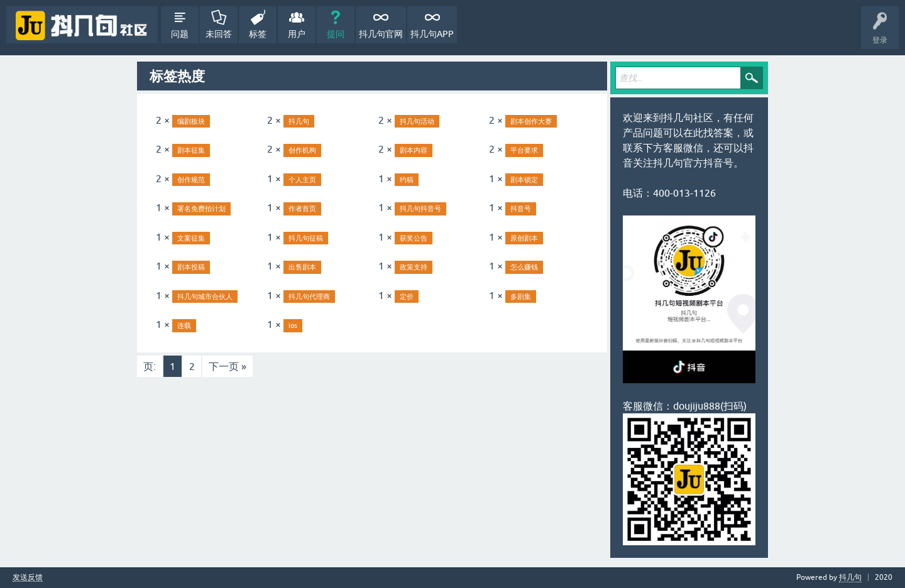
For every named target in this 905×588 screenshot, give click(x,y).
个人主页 (302, 180)
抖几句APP (432, 34)
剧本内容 (414, 150)
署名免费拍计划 (201, 209)
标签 (258, 34)
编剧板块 (191, 121)
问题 (180, 34)
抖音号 (521, 209)
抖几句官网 (381, 34)
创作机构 (302, 150)
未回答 (219, 34)
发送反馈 (28, 578)
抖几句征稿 (306, 238)
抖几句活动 (417, 121)
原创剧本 (524, 238)
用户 (297, 34)
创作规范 (191, 180)
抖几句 (299, 121)
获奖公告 (414, 238)
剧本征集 (191, 150)
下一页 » (228, 366)
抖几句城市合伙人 (205, 297)
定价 (407, 297)
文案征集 (191, 238)
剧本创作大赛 (531, 121)
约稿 (407, 180)
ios (293, 325)
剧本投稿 (191, 267)
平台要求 (524, 150)
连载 (184, 325)
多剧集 (521, 297)
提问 (336, 34)
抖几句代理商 (309, 297)
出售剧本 (302, 267)
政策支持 (414, 267)
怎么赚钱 (524, 267)
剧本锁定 (524, 180)
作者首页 (302, 209)
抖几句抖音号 (420, 209)
